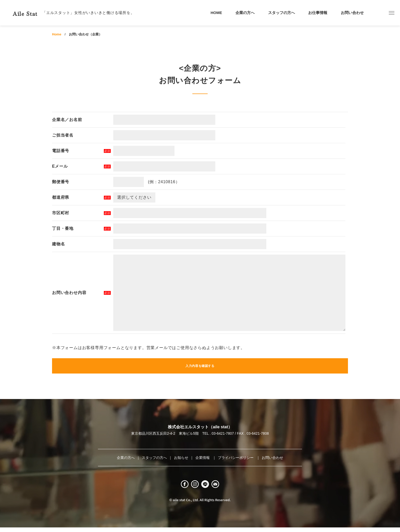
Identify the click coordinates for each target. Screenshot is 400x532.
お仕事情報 (318, 13)
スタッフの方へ (282, 13)
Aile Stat (34, 13)
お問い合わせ (352, 13)
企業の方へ (245, 13)
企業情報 (203, 458)
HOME (216, 13)
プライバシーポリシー (236, 458)
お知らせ (181, 458)
